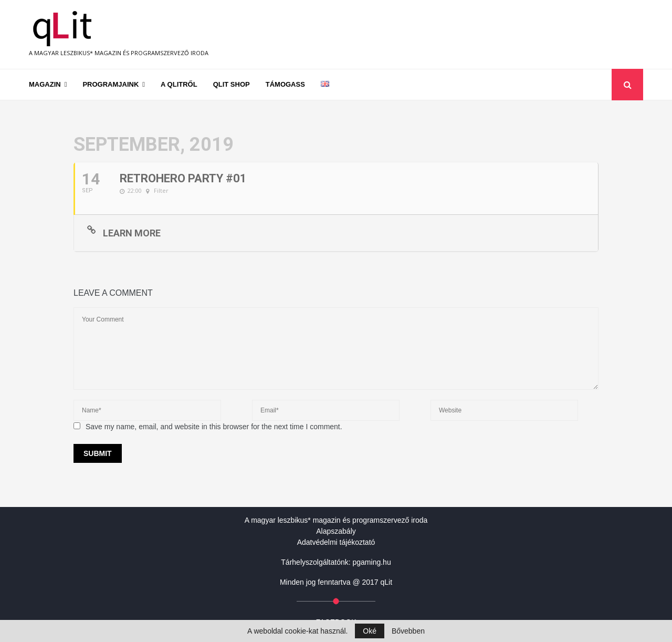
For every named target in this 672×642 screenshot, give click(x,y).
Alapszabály (336, 531)
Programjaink (111, 84)
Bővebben (408, 631)
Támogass (285, 84)
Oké (370, 631)
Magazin (45, 84)
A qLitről (179, 84)
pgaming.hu (372, 562)
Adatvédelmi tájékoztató (336, 542)
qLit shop (232, 84)
